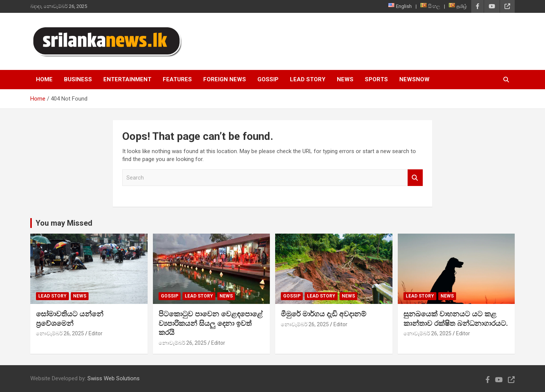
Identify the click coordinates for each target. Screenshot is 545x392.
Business (78, 79)
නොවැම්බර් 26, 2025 (60, 333)
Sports (376, 79)
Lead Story (308, 79)
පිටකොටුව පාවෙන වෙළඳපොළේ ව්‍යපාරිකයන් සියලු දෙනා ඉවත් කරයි (211, 323)
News (345, 79)
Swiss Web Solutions (114, 378)
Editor (96, 333)
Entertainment (127, 79)
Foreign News (225, 79)
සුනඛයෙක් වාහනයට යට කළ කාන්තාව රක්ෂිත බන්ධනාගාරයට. (456, 319)
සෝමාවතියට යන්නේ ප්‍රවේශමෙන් (70, 319)
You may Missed (64, 223)
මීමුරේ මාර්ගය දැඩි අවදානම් (324, 314)
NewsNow (414, 79)
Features (177, 79)
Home (44, 79)
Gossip (268, 79)
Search (415, 178)
